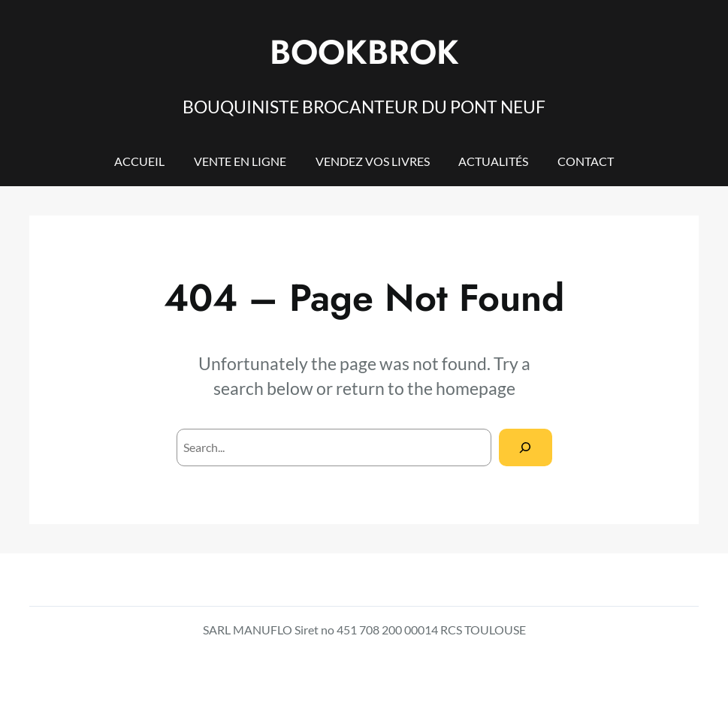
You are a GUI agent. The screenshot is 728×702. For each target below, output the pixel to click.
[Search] (526, 447)
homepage (476, 388)
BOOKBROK (364, 52)
